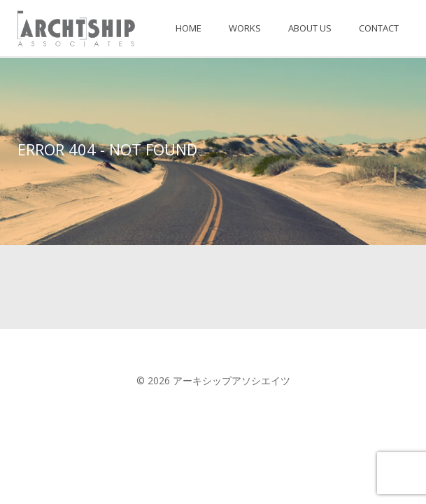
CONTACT (379, 28)
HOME (189, 28)
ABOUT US (310, 28)
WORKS (245, 28)
